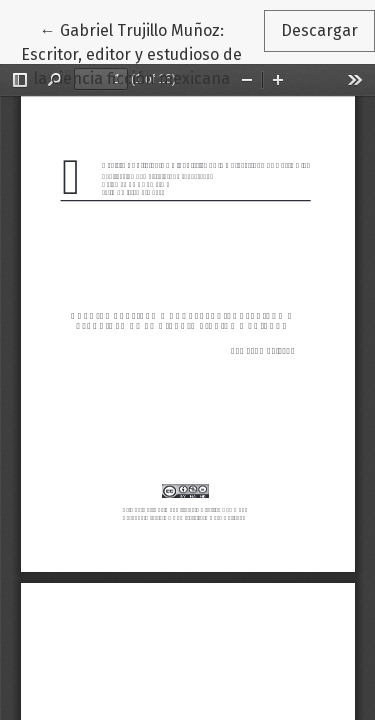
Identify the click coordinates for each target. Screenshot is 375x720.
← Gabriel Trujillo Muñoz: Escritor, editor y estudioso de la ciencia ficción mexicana (142, 53)
